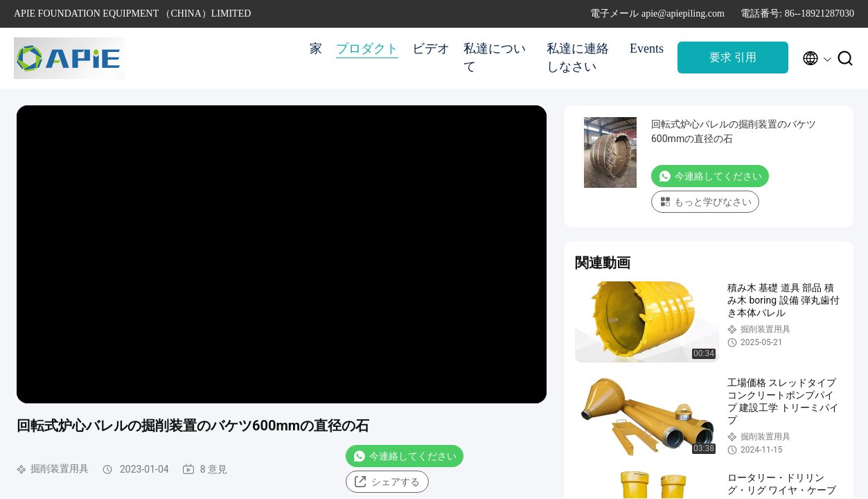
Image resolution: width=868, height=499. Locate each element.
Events (647, 49)
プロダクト (367, 49)
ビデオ (431, 49)
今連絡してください (405, 456)
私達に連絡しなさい (578, 58)
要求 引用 (733, 57)
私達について (495, 58)
